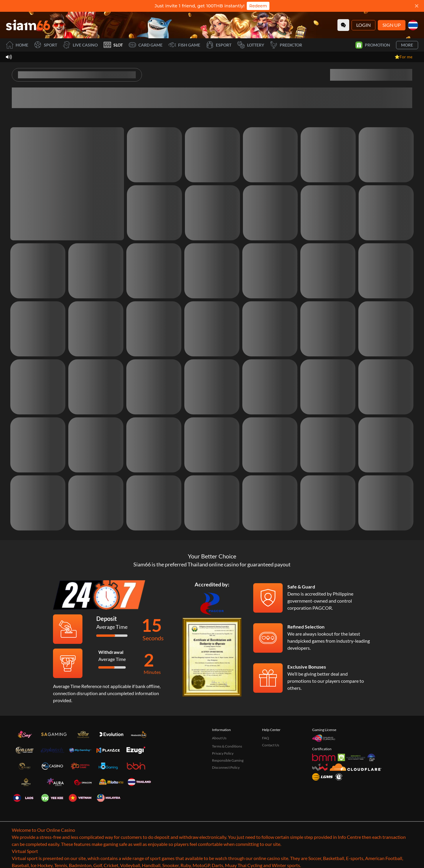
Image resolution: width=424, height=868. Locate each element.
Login (363, 25)
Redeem (258, 6)
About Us (219, 738)
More (407, 45)
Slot (113, 45)
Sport (46, 45)
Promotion (373, 45)
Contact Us (271, 745)
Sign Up (392, 25)
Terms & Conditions (227, 746)
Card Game (146, 45)
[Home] (28, 25)
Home (17, 45)
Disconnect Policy (226, 767)
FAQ (266, 738)
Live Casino (80, 45)
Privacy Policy (223, 753)
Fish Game (184, 45)
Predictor (286, 45)
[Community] (343, 25)
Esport (219, 45)
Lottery (251, 45)
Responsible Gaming (228, 760)
